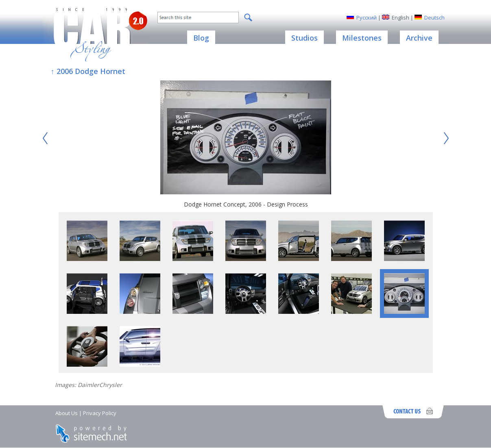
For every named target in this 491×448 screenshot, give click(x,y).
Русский (367, 17)
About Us (67, 413)
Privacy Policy (100, 413)
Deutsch (434, 17)
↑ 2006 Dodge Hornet (88, 71)
